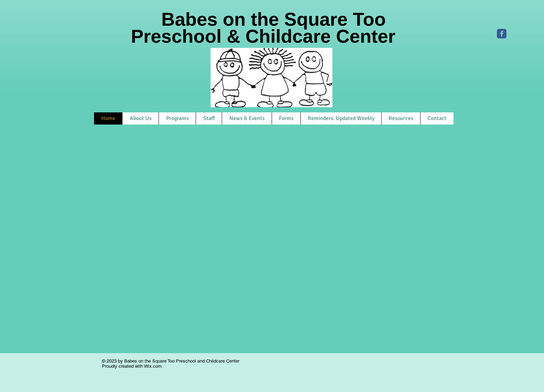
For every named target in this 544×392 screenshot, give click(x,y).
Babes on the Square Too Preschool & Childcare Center (273, 28)
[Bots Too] (502, 34)
